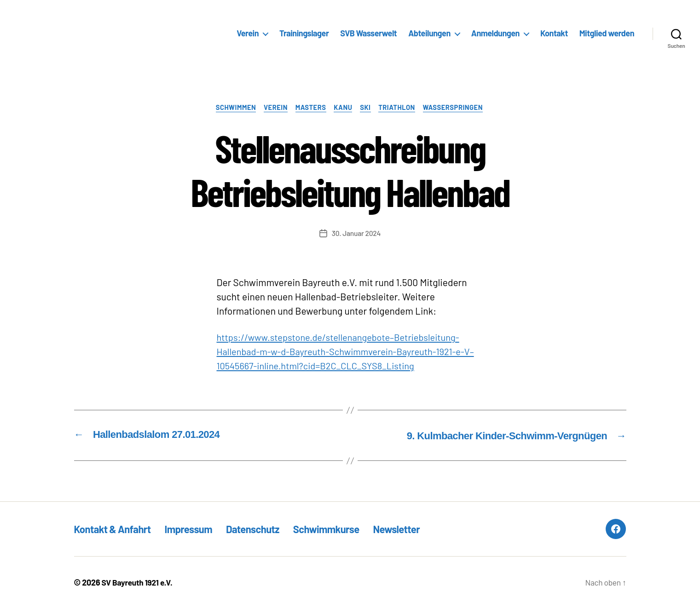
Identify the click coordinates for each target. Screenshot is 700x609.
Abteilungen (429, 33)
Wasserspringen (460, 108)
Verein (248, 33)
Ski (368, 108)
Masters (309, 108)
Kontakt (554, 33)
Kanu (344, 108)
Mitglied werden (607, 33)
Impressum (198, 529)
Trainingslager (304, 33)
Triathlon (401, 108)
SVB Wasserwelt (368, 33)
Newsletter (421, 529)
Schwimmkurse (345, 529)
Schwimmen (230, 108)
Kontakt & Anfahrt (116, 529)
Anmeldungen (495, 33)
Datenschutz (266, 529)
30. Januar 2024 (356, 234)
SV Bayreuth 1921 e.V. (139, 583)
